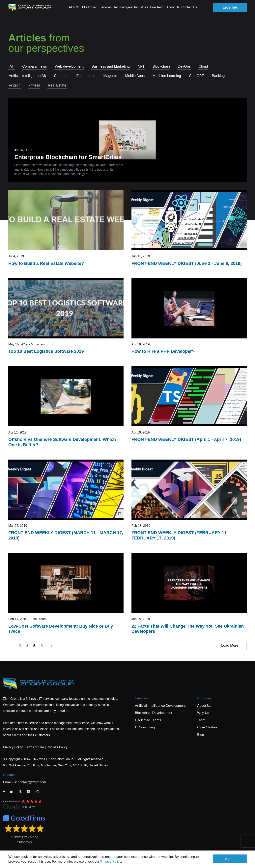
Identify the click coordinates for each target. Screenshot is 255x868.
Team (201, 720)
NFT (141, 66)
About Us (204, 706)
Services (142, 698)
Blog (201, 735)
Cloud (203, 66)
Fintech (15, 85)
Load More (230, 645)
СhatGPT (196, 76)
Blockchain (161, 66)
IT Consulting (145, 727)
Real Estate (57, 85)
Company (204, 698)
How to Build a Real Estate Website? (46, 263)
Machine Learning (167, 76)
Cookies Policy (57, 747)
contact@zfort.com (32, 782)
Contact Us (189, 7)
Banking (218, 76)
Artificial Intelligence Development (160, 706)
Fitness (34, 85)
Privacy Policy (111, 862)
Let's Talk (230, 7)
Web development (69, 66)
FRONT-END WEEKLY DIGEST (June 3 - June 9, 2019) (187, 263)
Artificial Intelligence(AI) (27, 76)
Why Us (203, 713)
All (12, 66)
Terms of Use (35, 747)
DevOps (184, 66)
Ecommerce (86, 76)
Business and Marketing (111, 66)
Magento (110, 76)
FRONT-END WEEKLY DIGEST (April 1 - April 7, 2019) (186, 439)
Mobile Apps (135, 76)
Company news (35, 66)
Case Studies (207, 727)
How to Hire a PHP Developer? (163, 351)
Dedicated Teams (148, 720)
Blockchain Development (154, 713)
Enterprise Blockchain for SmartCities (68, 157)
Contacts (10, 775)
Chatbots (61, 76)
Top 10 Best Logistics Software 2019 (46, 351)
